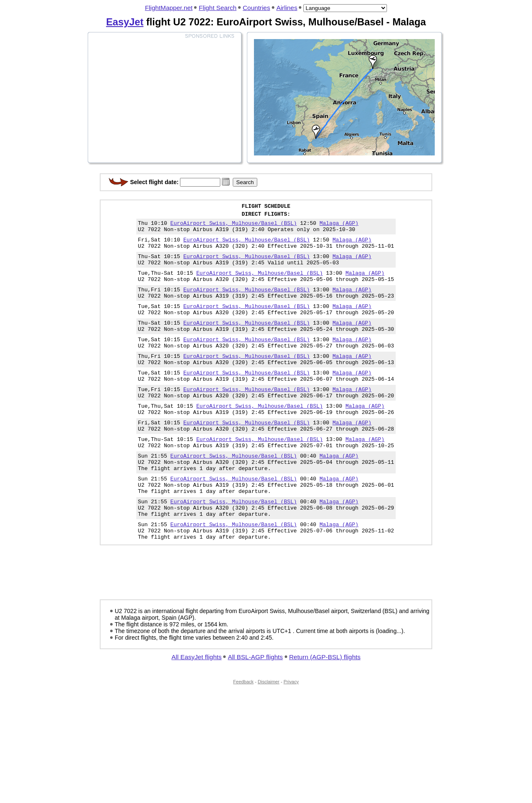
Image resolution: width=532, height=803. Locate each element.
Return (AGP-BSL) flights (325, 709)
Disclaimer (268, 734)
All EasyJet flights (197, 709)
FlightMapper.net (169, 8)
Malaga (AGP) (339, 227)
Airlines (287, 8)
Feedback (243, 734)
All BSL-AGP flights (255, 709)
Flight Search (218, 8)
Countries (256, 8)
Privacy (291, 734)
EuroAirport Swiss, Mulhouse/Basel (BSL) (234, 227)
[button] (226, 182)
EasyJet (125, 22)
